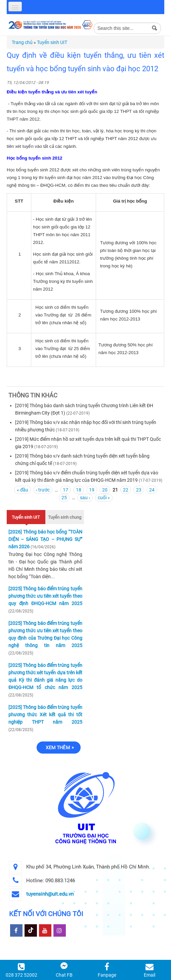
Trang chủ (22, 42)
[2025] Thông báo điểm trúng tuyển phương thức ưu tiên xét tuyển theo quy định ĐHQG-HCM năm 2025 (45, 596)
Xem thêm (58, 748)
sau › (85, 498)
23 (139, 490)
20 (105, 490)
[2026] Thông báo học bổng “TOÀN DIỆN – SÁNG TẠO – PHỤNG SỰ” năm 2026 (45, 539)
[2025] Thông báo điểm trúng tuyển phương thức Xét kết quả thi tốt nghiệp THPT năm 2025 (45, 715)
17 (66, 490)
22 (126, 490)
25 (64, 498)
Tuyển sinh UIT (52, 42)
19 (92, 490)
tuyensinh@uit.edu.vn (50, 894)
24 (152, 490)
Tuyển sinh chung (65, 517)
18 (79, 490)
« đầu (23, 490)
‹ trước (43, 490)
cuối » (104, 498)
